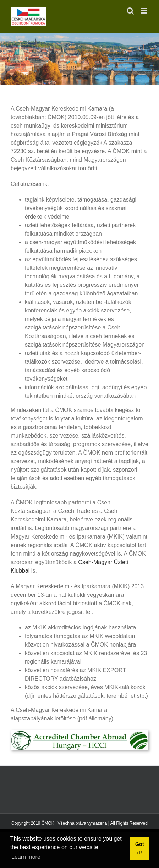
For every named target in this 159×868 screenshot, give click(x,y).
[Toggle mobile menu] (145, 11)
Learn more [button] (26, 857)
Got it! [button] (140, 848)
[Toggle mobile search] (130, 11)
